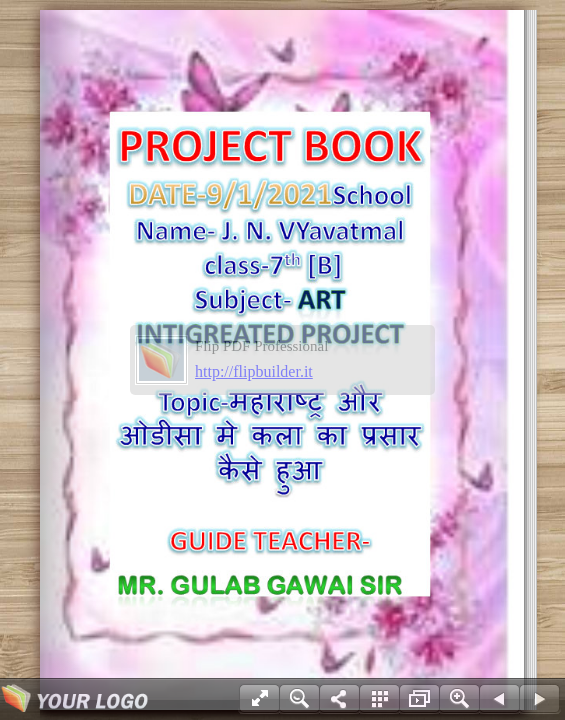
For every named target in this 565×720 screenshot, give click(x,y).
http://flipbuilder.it (254, 371)
